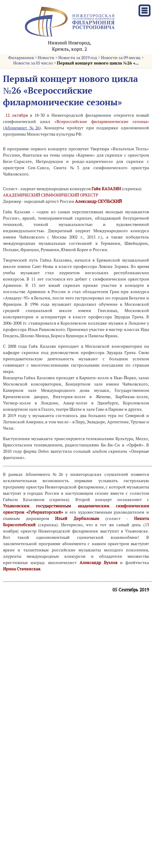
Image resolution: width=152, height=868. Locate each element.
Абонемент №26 (22, 128)
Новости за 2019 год (78, 58)
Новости (46, 58)
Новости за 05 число (33, 63)
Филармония (21, 58)
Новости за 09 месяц (121, 58)
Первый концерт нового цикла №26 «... (98, 63)
